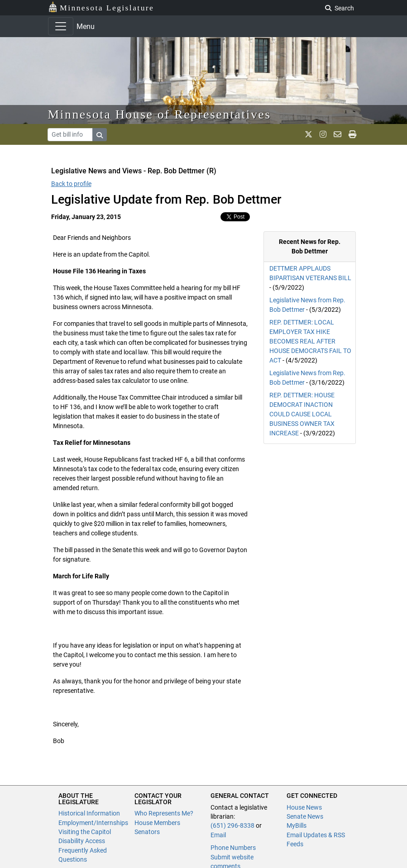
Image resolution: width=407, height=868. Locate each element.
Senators (147, 832)
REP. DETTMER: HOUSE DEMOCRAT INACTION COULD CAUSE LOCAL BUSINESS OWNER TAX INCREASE (302, 414)
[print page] (352, 134)
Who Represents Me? (164, 813)
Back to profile (71, 184)
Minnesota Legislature (101, 7)
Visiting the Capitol (85, 832)
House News (304, 807)
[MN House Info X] (309, 134)
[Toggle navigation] (61, 26)
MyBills (297, 825)
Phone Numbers (233, 848)
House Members (157, 823)
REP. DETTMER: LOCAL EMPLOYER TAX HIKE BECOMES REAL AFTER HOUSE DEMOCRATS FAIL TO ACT (310, 341)
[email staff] (338, 134)
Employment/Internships (93, 823)
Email (218, 835)
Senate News (305, 816)
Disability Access (82, 841)
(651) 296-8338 (232, 825)
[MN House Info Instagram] (323, 134)
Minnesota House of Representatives (160, 114)
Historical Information (89, 813)
